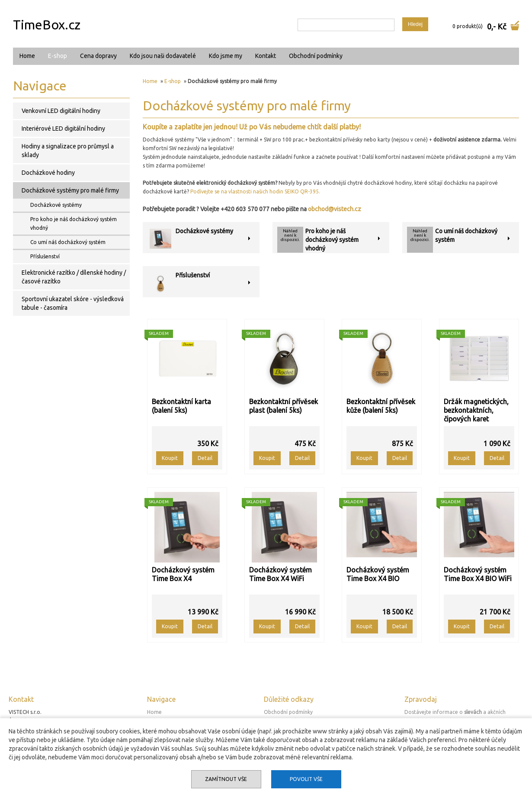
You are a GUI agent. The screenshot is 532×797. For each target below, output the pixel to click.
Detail (205, 458)
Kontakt (266, 56)
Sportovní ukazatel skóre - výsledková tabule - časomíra (73, 303)
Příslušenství (193, 275)
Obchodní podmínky (316, 56)
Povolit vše (306, 779)
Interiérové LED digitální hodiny (63, 129)
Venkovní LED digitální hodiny (61, 111)
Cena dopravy (98, 56)
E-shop (58, 56)
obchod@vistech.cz (335, 209)
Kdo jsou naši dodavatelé (163, 56)
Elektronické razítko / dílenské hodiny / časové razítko (74, 277)
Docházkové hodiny (48, 173)
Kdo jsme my (226, 56)
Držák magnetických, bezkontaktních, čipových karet (476, 410)
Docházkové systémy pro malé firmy (70, 190)
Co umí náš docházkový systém (68, 242)
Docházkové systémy (204, 231)
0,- (491, 26)
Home (27, 56)
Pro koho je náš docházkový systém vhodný (332, 240)
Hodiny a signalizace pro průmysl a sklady (68, 151)
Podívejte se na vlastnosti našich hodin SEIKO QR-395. (255, 191)
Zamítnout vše (226, 779)
